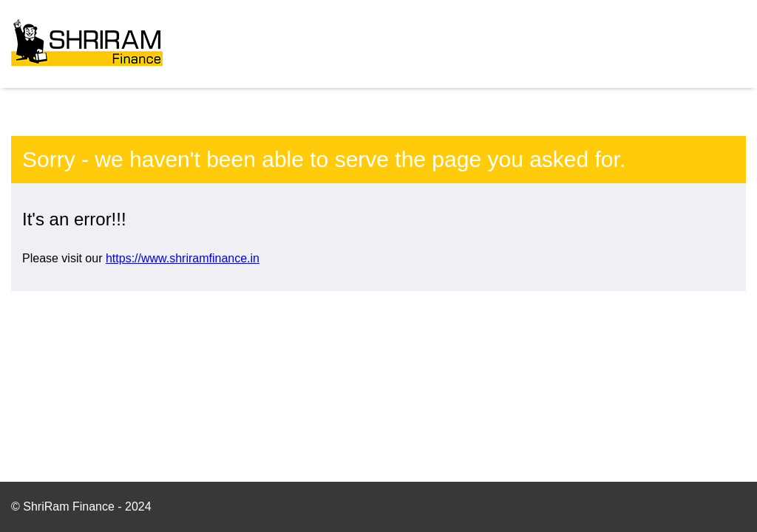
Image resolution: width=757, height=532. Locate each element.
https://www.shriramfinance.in (183, 258)
